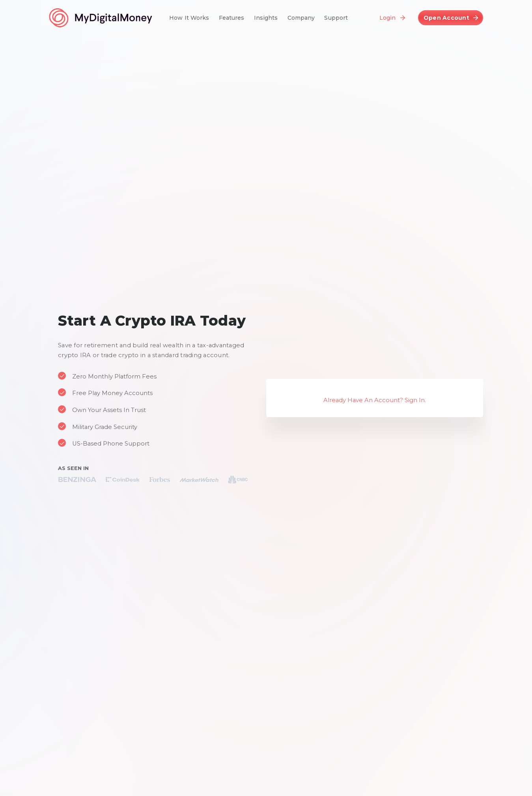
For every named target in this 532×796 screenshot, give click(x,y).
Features (232, 18)
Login (387, 18)
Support (336, 18)
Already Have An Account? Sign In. (375, 400)
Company (301, 18)
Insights (266, 18)
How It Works (189, 18)
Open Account (446, 18)
